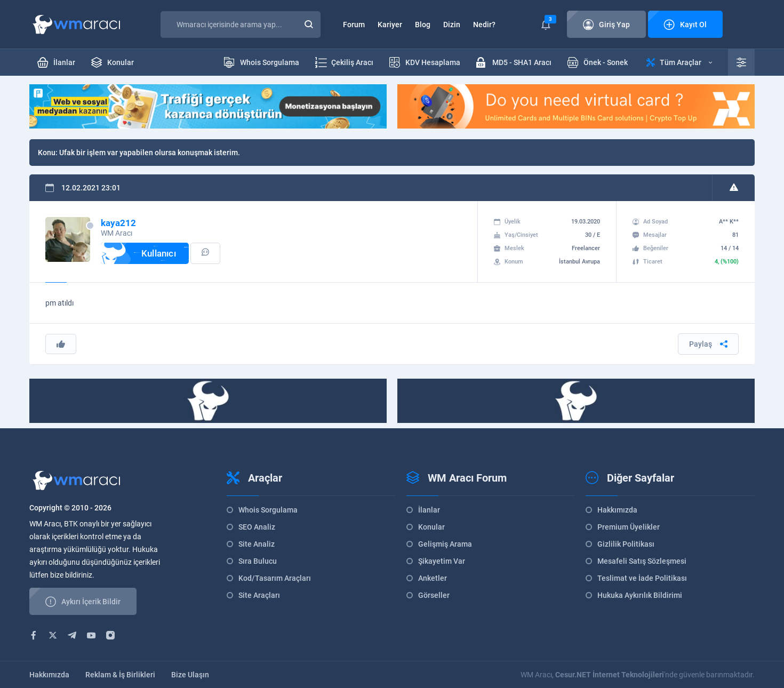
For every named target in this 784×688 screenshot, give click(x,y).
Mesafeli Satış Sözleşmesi (642, 561)
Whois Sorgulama (268, 510)
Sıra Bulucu (258, 561)
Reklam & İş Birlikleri (120, 675)
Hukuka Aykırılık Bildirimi (640, 595)
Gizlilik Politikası (626, 544)
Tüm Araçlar (679, 62)
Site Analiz (257, 544)
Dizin (452, 25)
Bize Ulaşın (190, 675)
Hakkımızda (617, 510)
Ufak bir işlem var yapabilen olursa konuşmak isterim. (150, 153)
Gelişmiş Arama (445, 544)
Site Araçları (259, 595)
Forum (354, 25)
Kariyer (390, 25)
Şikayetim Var (442, 561)
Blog (423, 25)
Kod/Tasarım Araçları (275, 578)
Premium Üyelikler (629, 527)
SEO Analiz (257, 527)
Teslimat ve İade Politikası (642, 578)
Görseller (434, 595)
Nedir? (484, 25)
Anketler (433, 578)
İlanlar (429, 510)
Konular (431, 527)
